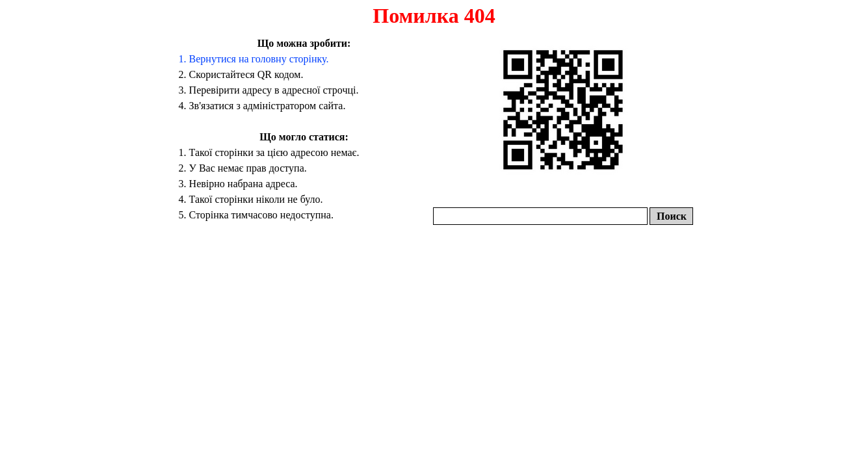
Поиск (672, 216)
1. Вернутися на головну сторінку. (254, 59)
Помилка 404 (434, 16)
